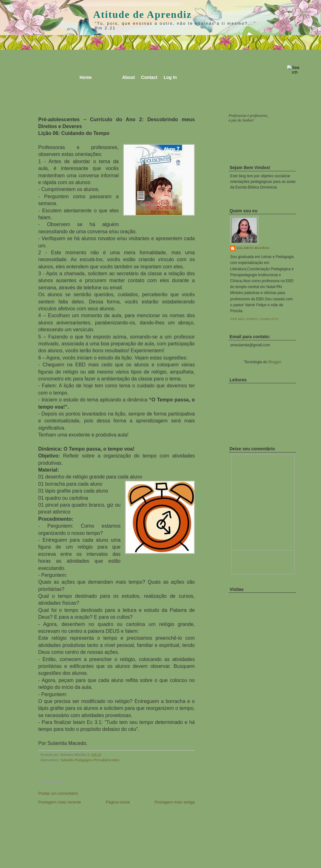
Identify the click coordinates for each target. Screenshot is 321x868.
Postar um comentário (58, 793)
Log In (170, 77)
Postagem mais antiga (175, 802)
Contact (149, 77)
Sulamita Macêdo (253, 248)
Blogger (275, 362)
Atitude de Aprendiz (143, 14)
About (128, 77)
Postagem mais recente (60, 802)
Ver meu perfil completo (254, 319)
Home (86, 77)
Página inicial (118, 802)
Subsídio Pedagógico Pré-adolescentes (90, 760)
